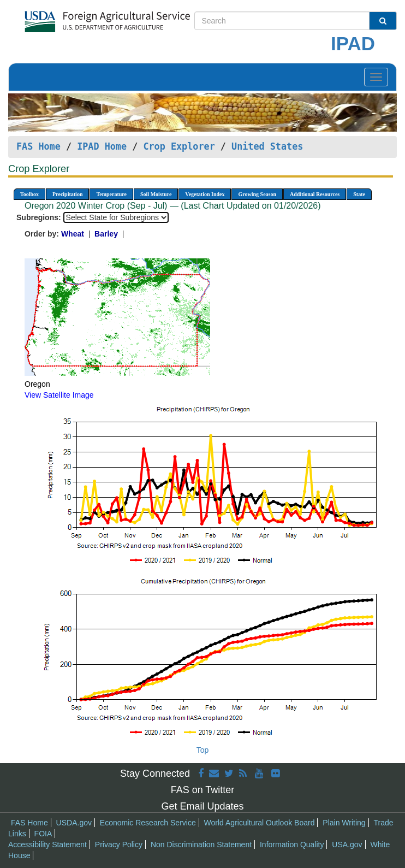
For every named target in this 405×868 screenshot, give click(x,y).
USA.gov (347, 845)
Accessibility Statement (47, 845)
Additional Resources (315, 194)
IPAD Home (102, 146)
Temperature (111, 194)
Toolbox (29, 194)
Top (203, 750)
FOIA (43, 834)
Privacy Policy (119, 845)
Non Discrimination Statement (201, 845)
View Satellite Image (59, 395)
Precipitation (67, 194)
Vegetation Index (205, 194)
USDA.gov (74, 823)
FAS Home (38, 146)
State (359, 194)
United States (267, 146)
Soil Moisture (156, 194)
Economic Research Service (148, 823)
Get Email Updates (202, 806)
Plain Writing (344, 823)
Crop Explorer (179, 146)
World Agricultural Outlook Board (260, 823)
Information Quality (292, 845)
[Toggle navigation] (376, 77)
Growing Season (257, 194)
